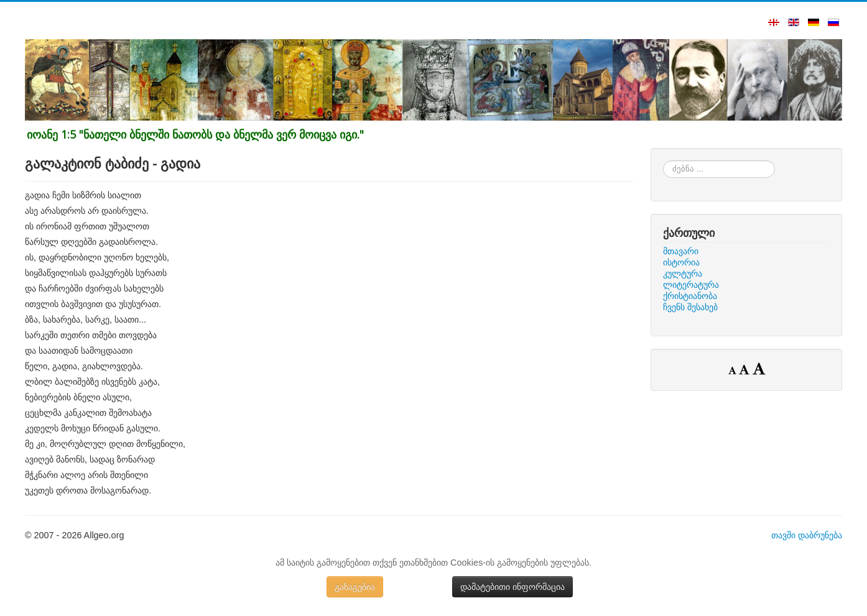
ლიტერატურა (691, 285)
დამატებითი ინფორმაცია (512, 587)
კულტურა (683, 274)
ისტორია (681, 262)
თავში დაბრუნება (807, 535)
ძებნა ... (663, 161)
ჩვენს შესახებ (690, 307)
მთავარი (681, 251)
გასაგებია (355, 587)
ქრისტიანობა (690, 296)
